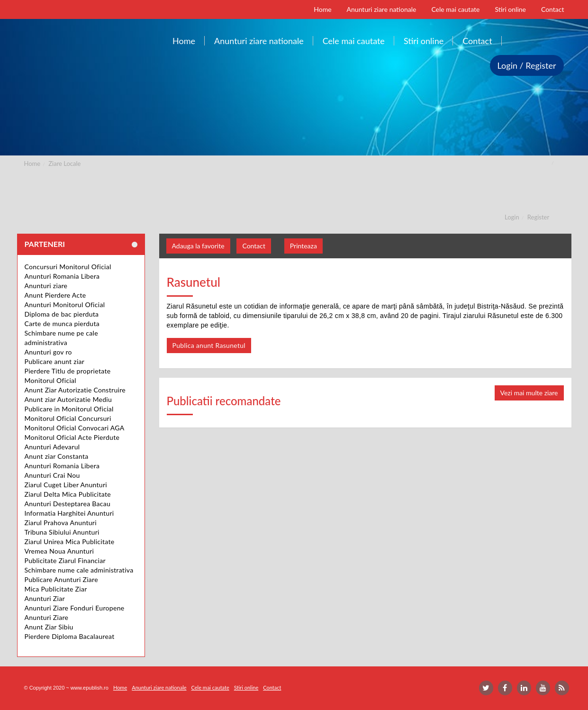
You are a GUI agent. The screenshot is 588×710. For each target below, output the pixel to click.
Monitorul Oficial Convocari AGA (75, 428)
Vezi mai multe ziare (529, 393)
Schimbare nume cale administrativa (79, 570)
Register (538, 217)
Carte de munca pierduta (62, 323)
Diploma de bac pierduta (62, 314)
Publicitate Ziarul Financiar (65, 560)
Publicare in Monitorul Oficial (69, 409)
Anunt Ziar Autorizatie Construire (75, 390)
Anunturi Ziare (47, 617)
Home (32, 164)
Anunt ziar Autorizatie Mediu (68, 399)
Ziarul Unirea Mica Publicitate (70, 542)
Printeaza (303, 246)
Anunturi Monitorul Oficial (65, 305)
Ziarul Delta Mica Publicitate (68, 494)
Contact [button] (254, 246)
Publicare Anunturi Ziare (61, 579)
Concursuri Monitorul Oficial (68, 267)
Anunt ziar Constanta (57, 456)
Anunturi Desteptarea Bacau (68, 504)
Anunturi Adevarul (52, 447)
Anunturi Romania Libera (62, 276)
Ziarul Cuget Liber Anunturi (66, 485)
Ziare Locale (64, 164)
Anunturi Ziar (45, 598)
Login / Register (527, 65)
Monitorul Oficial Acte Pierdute (72, 437)
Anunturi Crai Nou (52, 475)
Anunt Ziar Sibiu (49, 627)
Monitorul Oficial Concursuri (68, 418)
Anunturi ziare (46, 286)
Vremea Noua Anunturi (59, 551)
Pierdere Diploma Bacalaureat (70, 636)
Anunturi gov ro (48, 352)
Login (512, 217)
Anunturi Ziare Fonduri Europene (75, 608)
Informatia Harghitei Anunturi (69, 513)
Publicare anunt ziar (55, 361)
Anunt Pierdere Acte (55, 295)
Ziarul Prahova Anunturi (61, 523)
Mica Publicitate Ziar (56, 589)
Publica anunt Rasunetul (209, 345)
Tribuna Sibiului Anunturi (62, 532)
